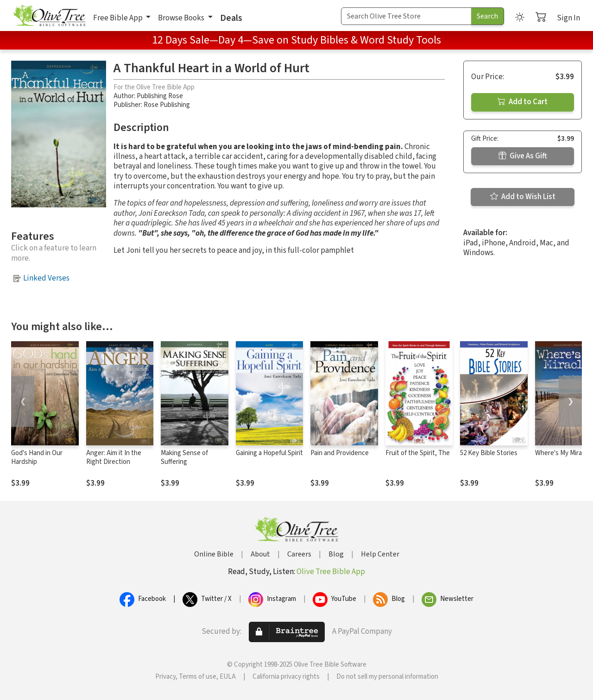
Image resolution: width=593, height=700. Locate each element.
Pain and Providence (340, 453)
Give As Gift (523, 156)
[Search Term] (406, 16)
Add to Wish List (523, 197)
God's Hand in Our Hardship (37, 457)
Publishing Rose (160, 96)
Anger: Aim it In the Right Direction (114, 457)
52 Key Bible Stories (489, 453)
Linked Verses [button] (46, 278)
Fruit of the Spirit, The (418, 453)
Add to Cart (523, 102)
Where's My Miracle (563, 453)
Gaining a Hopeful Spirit (269, 453)
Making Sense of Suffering (184, 457)
